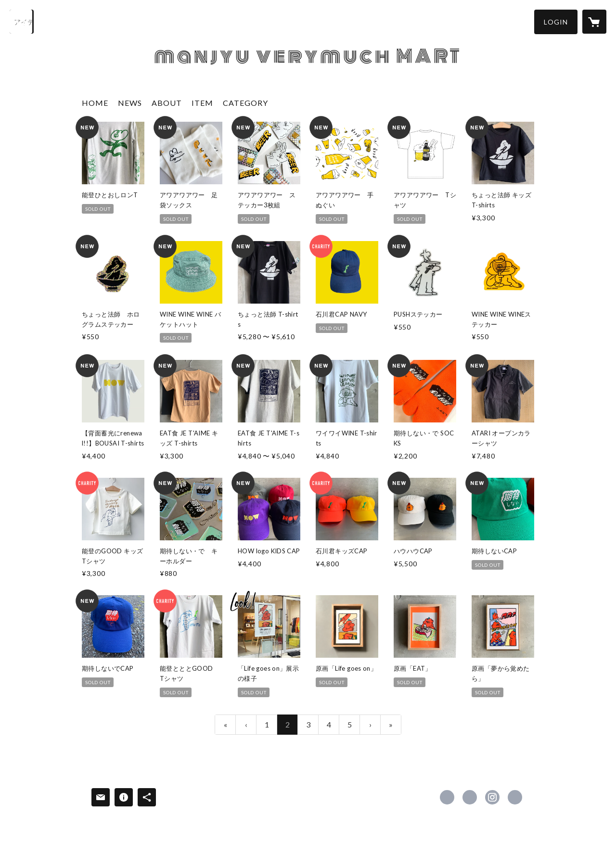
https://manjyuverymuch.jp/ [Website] (515, 797)
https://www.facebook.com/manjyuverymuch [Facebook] (447, 797)
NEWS (130, 103)
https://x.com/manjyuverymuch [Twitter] (470, 797)
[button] (556, 22)
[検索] (22, 22)
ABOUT (167, 103)
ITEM (202, 103)
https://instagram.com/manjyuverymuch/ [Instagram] (492, 797)
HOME (95, 103)
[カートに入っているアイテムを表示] (594, 22)
